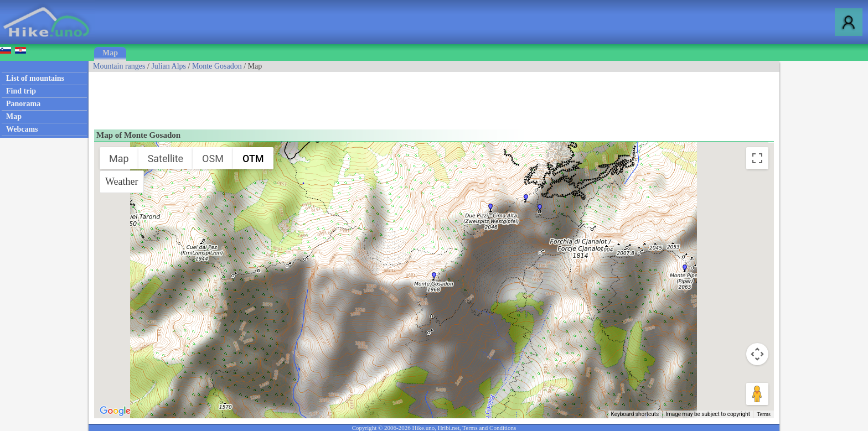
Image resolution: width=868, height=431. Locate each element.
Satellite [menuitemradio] (166, 159)
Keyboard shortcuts (635, 414)
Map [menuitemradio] (119, 159)
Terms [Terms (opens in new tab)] (764, 414)
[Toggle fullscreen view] (757, 158)
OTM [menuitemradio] (253, 159)
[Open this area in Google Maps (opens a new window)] (115, 411)
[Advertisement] (290, 97)
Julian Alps (169, 66)
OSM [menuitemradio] (213, 159)
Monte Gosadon (217, 66)
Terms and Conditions (489, 428)
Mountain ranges (119, 66)
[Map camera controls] (757, 354)
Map (110, 53)
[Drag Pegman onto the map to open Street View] (757, 394)
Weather (122, 181)
